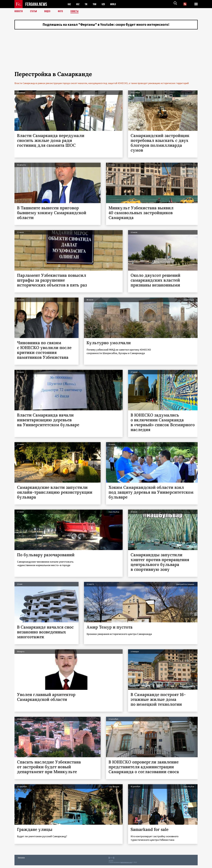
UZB (105, 4)
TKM (96, 4)
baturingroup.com (126, 865)
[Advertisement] (106, 55)
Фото (62, 11)
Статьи (34, 11)
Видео (48, 11)
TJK (87, 4)
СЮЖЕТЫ (76, 11)
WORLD (115, 4)
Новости (19, 11)
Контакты (21, 860)
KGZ (78, 4)
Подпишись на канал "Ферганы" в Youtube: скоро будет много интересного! (106, 25)
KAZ (69, 4)
